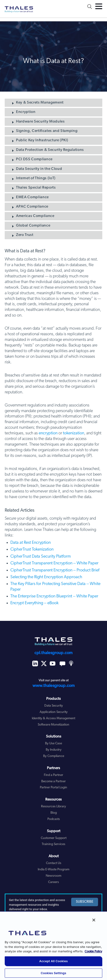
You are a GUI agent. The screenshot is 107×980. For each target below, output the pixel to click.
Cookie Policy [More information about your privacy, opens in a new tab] (93, 952)
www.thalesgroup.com (54, 686)
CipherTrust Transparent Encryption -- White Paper (54, 563)
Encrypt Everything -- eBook (34, 603)
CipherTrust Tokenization (32, 550)
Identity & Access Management (53, 718)
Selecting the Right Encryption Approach (46, 577)
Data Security (54, 706)
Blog (54, 813)
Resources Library (53, 807)
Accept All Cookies (54, 961)
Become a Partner (53, 781)
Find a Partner (53, 775)
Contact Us (54, 863)
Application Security (54, 712)
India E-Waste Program (53, 870)
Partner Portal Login (53, 788)
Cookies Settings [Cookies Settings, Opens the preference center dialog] (53, 973)
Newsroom (53, 876)
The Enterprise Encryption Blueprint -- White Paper (54, 596)
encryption (48, 433)
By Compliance (54, 756)
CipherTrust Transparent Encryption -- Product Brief (55, 570)
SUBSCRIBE (85, 902)
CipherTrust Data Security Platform (41, 557)
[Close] (94, 920)
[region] (53, 946)
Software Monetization (53, 725)
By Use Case (53, 743)
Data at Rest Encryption (31, 543)
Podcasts (54, 819)
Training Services (53, 844)
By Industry (54, 750)
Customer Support (54, 838)
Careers (53, 882)
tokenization (74, 433)
